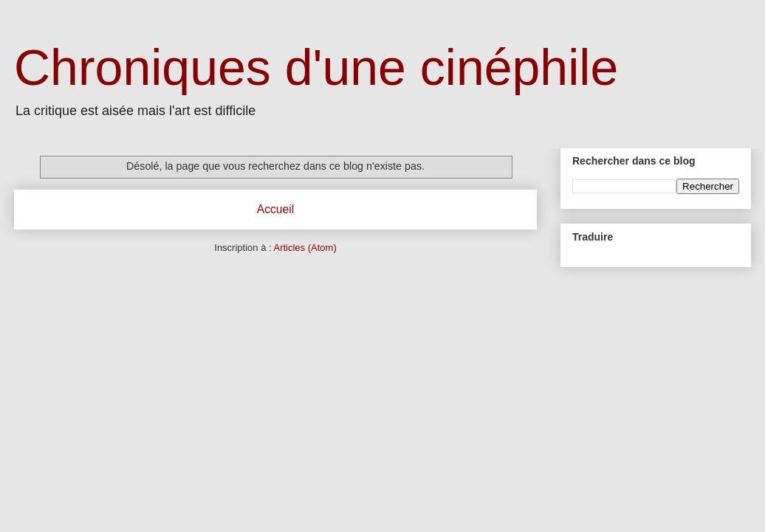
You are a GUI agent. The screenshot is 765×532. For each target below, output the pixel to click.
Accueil (275, 209)
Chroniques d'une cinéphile (316, 67)
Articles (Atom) (305, 248)
